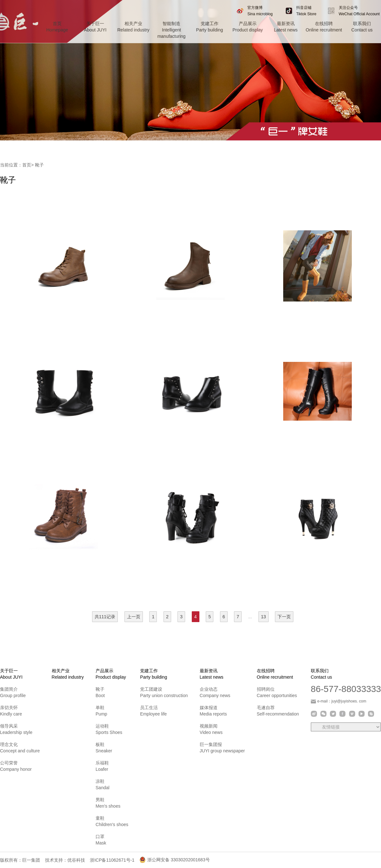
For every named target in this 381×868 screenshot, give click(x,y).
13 (264, 617)
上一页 (134, 617)
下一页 (284, 617)
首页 (27, 165)
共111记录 (105, 617)
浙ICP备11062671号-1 (112, 860)
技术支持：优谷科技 (65, 860)
